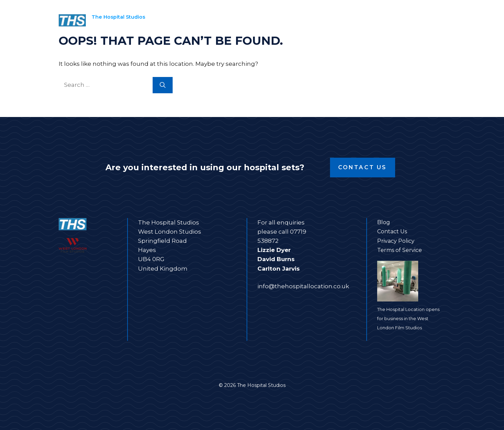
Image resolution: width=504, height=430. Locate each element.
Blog (384, 222)
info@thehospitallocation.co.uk (303, 286)
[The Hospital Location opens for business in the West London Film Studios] (411, 283)
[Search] (163, 85)
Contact (424, 20)
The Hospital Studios (118, 17)
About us (380, 20)
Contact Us (363, 167)
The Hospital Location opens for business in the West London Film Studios (408, 319)
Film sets (276, 20)
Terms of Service (400, 250)
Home (230, 20)
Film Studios (328, 20)
